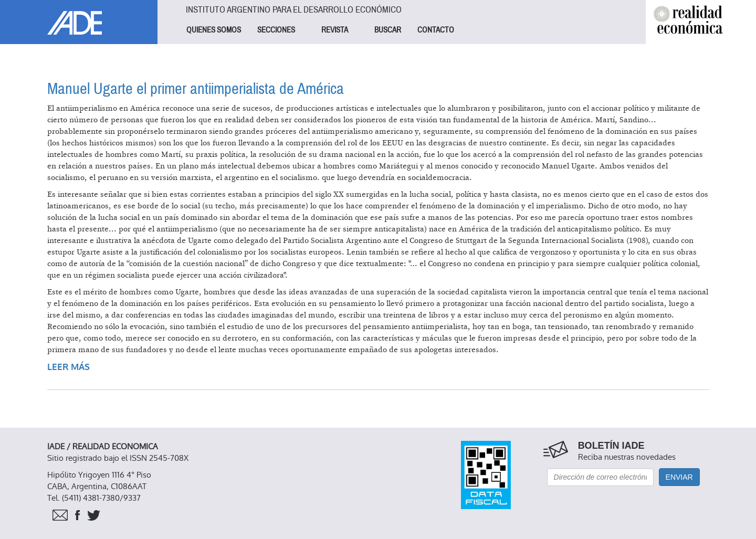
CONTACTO (436, 30)
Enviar (679, 477)
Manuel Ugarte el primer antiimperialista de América (196, 89)
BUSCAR (388, 30)
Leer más (69, 367)
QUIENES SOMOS (214, 30)
